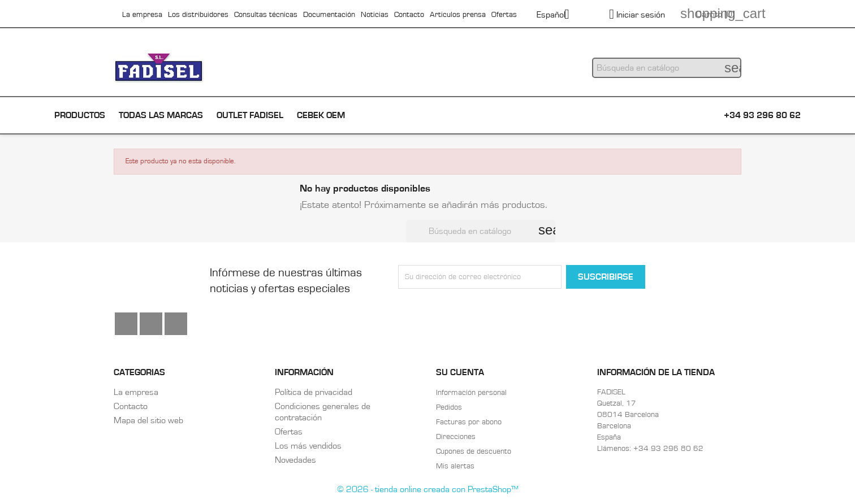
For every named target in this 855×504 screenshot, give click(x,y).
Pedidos (449, 407)
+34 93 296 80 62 (762, 115)
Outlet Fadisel (250, 115)
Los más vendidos (308, 446)
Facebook (126, 324)
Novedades (295, 460)
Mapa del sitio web (148, 420)
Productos (80, 115)
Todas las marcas (161, 115)
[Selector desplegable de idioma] (557, 15)
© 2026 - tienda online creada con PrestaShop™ (428, 489)
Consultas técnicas (266, 15)
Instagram (176, 324)
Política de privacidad (314, 392)
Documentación (329, 15)
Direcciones (456, 437)
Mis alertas (455, 466)
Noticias (375, 15)
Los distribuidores (198, 15)
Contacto (409, 15)
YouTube (151, 324)
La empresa (142, 15)
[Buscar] (667, 68)
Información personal (471, 393)
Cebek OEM (321, 115)
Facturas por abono (469, 422)
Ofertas (504, 15)
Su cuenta (460, 372)
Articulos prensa (458, 15)
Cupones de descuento (474, 451)
